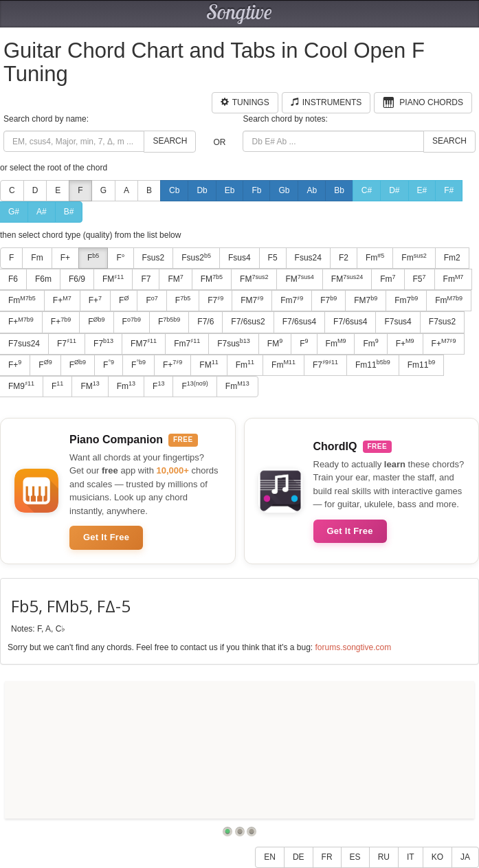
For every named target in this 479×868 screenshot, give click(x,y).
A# (42, 212)
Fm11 (373, 364)
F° (120, 258)
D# (394, 190)
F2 (344, 258)
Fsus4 (239, 258)
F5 (273, 258)
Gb (284, 190)
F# (449, 190)
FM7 (252, 300)
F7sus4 (398, 322)
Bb (339, 190)
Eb (230, 190)
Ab (312, 190)
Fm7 (292, 300)
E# (422, 190)
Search (170, 141)
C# (367, 190)
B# (69, 212)
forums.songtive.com (353, 647)
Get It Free (106, 537)
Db (202, 190)
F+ (65, 258)
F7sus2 (442, 322)
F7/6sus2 (248, 322)
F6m (43, 279)
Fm (37, 258)
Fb (256, 190)
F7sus (234, 343)
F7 (146, 279)
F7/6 (205, 322)
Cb (174, 190)
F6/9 (77, 279)
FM (113, 279)
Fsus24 (308, 258)
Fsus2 (154, 258)
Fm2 (452, 258)
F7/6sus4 (299, 322)
